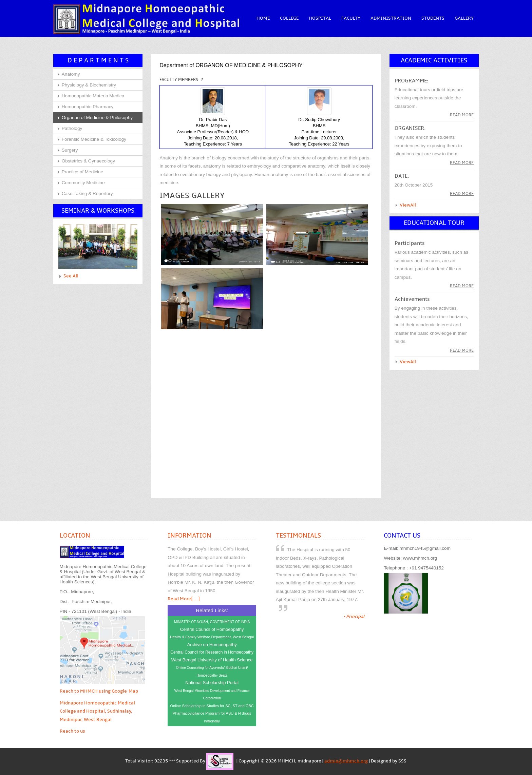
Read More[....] (184, 599)
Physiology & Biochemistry (89, 85)
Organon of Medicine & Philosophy (97, 118)
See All (71, 276)
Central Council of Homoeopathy (212, 629)
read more (462, 163)
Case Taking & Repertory (87, 193)
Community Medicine (83, 183)
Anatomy (71, 74)
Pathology (72, 128)
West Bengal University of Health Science (212, 660)
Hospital (320, 18)
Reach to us (72, 731)
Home (263, 18)
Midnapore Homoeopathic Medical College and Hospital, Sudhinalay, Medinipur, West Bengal (97, 711)
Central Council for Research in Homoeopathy (212, 652)
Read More (462, 286)
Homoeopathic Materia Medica (93, 96)
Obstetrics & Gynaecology (88, 161)
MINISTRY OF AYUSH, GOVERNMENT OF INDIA (212, 622)
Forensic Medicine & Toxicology (94, 139)
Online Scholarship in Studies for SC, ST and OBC (212, 706)
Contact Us (402, 536)
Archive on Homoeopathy (212, 645)
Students (433, 18)
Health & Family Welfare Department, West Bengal (212, 637)
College (289, 18)
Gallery (464, 18)
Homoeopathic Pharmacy (88, 107)
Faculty (351, 18)
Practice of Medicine (82, 172)
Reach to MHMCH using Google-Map (99, 691)
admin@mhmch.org (346, 761)
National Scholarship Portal (212, 683)
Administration (391, 18)
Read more (462, 115)
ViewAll (408, 205)
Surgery (70, 150)
